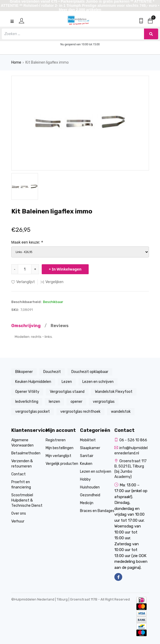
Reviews (60, 326)
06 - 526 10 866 (131, 440)
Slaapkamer (90, 448)
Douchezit (52, 372)
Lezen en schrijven (98, 382)
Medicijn (87, 503)
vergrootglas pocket (33, 412)
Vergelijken (52, 282)
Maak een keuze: (27, 242)
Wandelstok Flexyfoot (114, 392)
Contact (18, 474)
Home (16, 62)
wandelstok (121, 412)
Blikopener (24, 372)
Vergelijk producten (62, 464)
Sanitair (87, 456)
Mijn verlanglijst (58, 456)
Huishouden (90, 487)
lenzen (54, 402)
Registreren (56, 440)
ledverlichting (27, 402)
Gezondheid (90, 495)
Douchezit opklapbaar (90, 372)
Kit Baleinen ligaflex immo (47, 62)
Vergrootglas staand (67, 392)
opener (76, 402)
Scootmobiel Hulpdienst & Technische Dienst (27, 500)
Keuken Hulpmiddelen (33, 382)
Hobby (85, 479)
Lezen (67, 382)
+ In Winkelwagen (65, 269)
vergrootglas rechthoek (80, 412)
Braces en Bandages (97, 511)
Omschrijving (26, 326)
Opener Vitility (27, 392)
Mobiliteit (88, 440)
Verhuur (18, 521)
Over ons (19, 513)
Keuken (86, 464)
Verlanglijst (23, 282)
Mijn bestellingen (60, 448)
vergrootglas (104, 402)
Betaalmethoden (26, 453)
